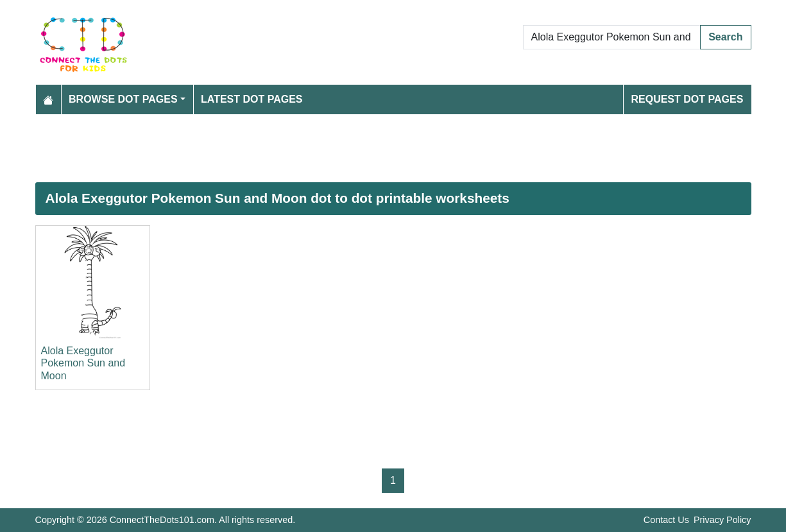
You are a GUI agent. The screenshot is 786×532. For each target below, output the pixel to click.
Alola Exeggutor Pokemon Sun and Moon (83, 363)
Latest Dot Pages (252, 99)
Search (725, 37)
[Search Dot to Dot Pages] (612, 37)
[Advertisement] (393, 148)
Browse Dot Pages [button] (123, 99)
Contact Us (666, 520)
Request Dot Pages (687, 99)
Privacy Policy (722, 520)
